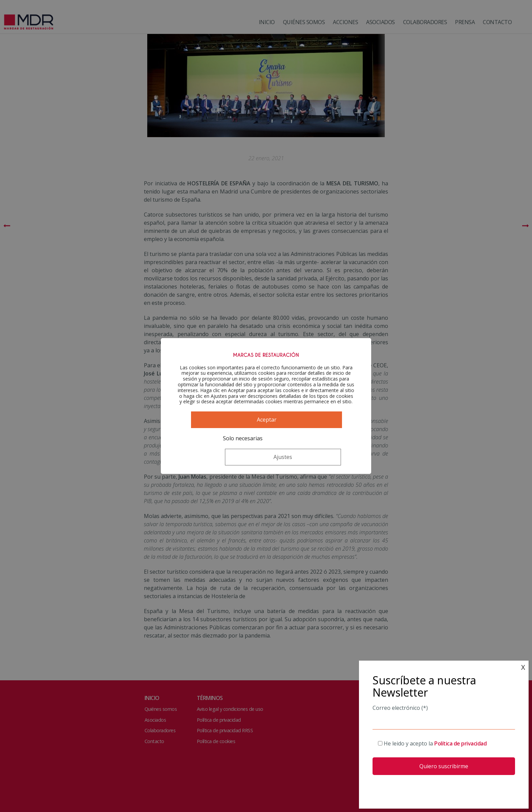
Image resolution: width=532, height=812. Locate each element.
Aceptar (266, 432)
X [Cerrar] (523, 667)
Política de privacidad (460, 743)
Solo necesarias (221, 451)
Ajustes (299, 451)
